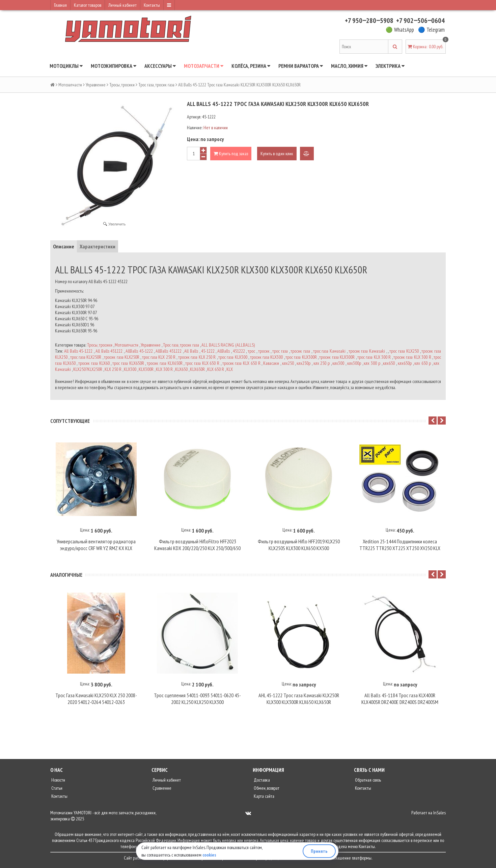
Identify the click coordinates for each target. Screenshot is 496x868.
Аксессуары (160, 66)
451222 (239, 351)
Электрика (390, 66)
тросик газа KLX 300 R (412, 357)
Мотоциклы (66, 66)
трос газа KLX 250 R (159, 357)
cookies (210, 855)
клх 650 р (422, 363)
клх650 (389, 363)
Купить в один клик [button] (277, 154)
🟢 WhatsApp (400, 30)
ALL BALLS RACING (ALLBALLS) (228, 345)
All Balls (191, 351)
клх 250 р (322, 363)
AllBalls (224, 351)
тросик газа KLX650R (164, 363)
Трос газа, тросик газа (156, 85)
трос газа (280, 351)
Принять (319, 851)
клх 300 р (372, 363)
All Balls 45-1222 (78, 351)
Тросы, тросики (122, 85)
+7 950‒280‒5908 (369, 21)
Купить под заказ (231, 154)
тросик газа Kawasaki (367, 351)
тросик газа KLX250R (122, 357)
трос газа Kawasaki (329, 351)
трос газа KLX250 (404, 351)
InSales (439, 815)
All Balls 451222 (109, 351)
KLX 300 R (164, 369)
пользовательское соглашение (325, 860)
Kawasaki (63, 369)
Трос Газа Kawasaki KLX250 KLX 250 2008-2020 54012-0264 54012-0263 (96, 701)
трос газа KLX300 (233, 357)
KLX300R (146, 369)
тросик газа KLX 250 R (197, 357)
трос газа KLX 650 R (202, 363)
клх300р (354, 363)
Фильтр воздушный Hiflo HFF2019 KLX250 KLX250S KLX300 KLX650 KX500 (299, 546)
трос (251, 351)
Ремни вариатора (301, 66)
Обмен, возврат (266, 790)
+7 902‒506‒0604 (420, 21)
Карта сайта (264, 798)
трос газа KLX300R (301, 357)
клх (436, 363)
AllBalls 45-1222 (139, 351)
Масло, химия (349, 66)
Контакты (152, 5)
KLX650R (197, 369)
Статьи (56, 790)
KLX (230, 369)
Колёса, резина (251, 66)
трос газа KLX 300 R (374, 357)
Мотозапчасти (204, 66)
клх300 (338, 363)
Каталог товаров (88, 5)
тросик (264, 351)
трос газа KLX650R (128, 363)
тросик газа (300, 351)
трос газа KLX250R (86, 357)
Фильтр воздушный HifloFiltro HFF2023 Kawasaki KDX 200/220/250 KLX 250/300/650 (197, 546)
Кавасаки (271, 363)
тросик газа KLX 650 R (241, 363)
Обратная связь (367, 782)
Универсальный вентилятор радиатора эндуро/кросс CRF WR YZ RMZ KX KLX (96, 546)
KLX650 (181, 369)
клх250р (304, 363)
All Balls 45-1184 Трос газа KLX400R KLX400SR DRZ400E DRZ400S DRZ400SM (400, 701)
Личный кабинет (122, 5)
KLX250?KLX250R (88, 369)
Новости (58, 782)
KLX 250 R (113, 369)
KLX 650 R (216, 369)
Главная (60, 5)
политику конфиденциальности (269, 860)
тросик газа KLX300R (337, 357)
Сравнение (161, 790)
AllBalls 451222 (169, 351)
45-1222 (208, 351)
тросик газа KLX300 (267, 357)
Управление (96, 85)
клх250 (288, 363)
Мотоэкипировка (114, 66)
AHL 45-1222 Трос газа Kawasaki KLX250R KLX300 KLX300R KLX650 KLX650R (299, 701)
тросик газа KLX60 (94, 363)
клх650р (405, 363)
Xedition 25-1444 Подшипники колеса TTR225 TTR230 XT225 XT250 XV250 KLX (400, 546)
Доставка (261, 782)
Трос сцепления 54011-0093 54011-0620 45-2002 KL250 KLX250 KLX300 (197, 701)
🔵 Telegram (431, 30)
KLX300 (130, 369)
